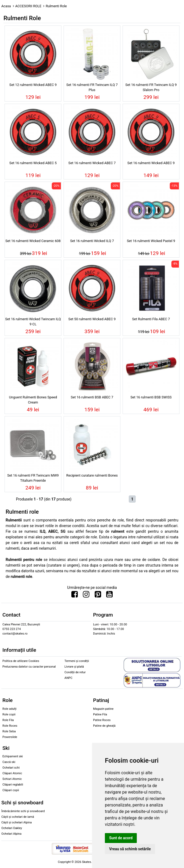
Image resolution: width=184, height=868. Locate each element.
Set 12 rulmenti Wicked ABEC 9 (33, 85)
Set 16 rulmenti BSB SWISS (151, 397)
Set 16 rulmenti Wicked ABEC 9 (151, 163)
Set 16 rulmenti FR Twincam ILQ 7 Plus (92, 87)
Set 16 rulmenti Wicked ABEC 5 (33, 163)
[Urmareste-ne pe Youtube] (109, 596)
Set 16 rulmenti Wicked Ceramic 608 (33, 241)
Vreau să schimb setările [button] (130, 849)
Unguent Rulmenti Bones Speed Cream (33, 400)
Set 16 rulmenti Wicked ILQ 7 (92, 241)
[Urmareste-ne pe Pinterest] (98, 596)
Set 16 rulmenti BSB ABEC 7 (92, 397)
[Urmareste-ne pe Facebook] (75, 596)
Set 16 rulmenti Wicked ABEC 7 (92, 163)
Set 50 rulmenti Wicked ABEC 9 (92, 319)
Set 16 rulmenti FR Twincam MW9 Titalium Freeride (33, 478)
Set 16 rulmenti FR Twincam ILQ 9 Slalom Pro (151, 87)
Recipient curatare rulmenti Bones (92, 475)
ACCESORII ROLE (28, 6)
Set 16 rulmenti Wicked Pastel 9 (151, 241)
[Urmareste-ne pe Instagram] (86, 596)
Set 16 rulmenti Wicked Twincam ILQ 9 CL (33, 322)
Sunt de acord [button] (121, 838)
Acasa (6, 6)
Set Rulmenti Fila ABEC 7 (151, 319)
